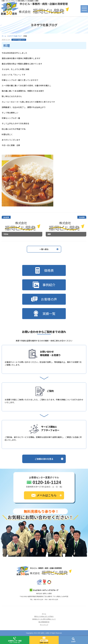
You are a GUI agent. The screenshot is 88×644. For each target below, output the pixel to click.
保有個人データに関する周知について (44, 619)
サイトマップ (44, 625)
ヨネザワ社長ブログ (15, 36)
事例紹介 (44, 285)
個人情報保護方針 (44, 622)
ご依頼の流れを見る (44, 459)
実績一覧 (44, 314)
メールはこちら (44, 495)
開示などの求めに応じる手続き (44, 616)
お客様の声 (44, 299)
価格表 (44, 270)
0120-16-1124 (47, 482)
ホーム (4, 36)
